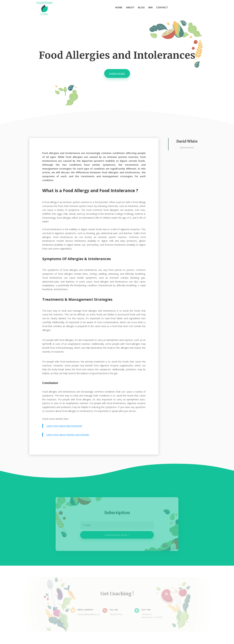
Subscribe (117, 74)
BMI (151, 8)
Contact (162, 8)
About (130, 8)
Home (119, 8)
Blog (141, 8)
